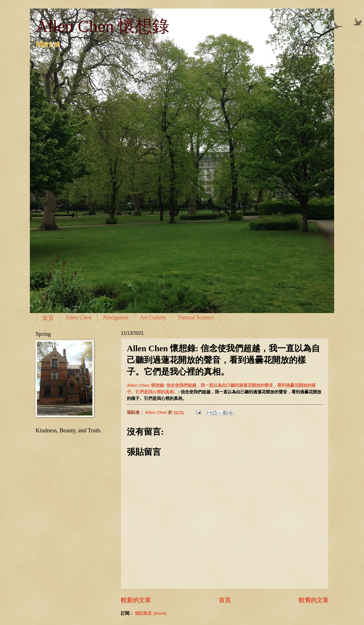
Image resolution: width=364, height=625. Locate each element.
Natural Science (196, 317)
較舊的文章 (314, 600)
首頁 (48, 318)
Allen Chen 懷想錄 (102, 26)
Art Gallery (153, 317)
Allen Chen (78, 317)
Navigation (116, 317)
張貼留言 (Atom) (151, 613)
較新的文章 (136, 600)
